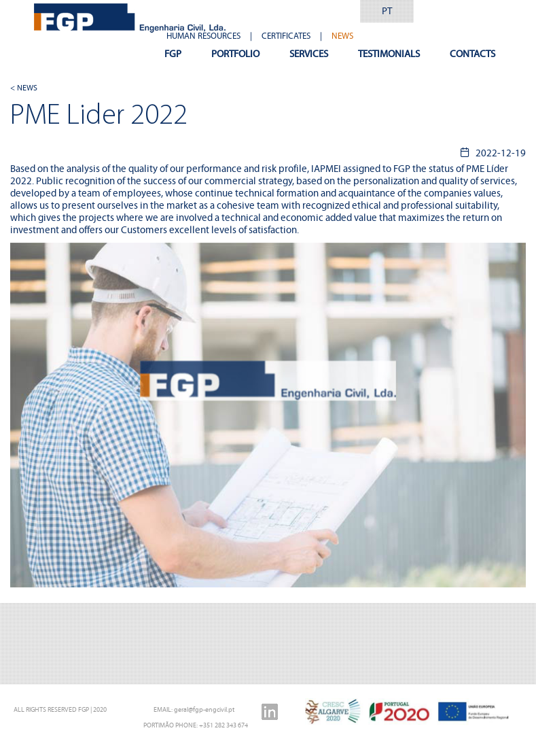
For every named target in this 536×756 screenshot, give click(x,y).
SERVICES (309, 54)
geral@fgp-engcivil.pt (204, 709)
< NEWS (24, 88)
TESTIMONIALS (389, 54)
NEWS (342, 36)
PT (387, 11)
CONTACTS (472, 54)
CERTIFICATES (286, 36)
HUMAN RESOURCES (203, 36)
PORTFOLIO (235, 54)
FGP (173, 54)
